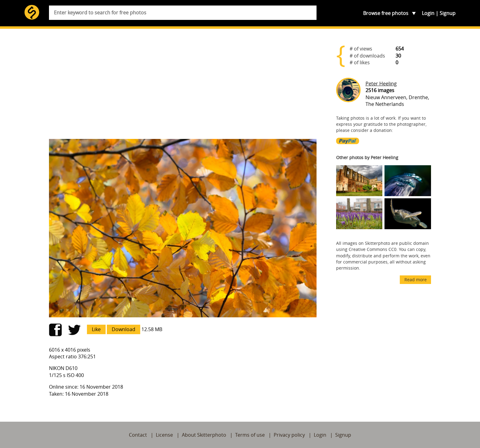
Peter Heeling (381, 84)
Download (124, 329)
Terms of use (250, 435)
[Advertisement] (183, 86)
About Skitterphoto (204, 435)
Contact (138, 435)
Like (96, 329)
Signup (448, 13)
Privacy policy (289, 435)
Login (428, 13)
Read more (416, 280)
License (164, 435)
